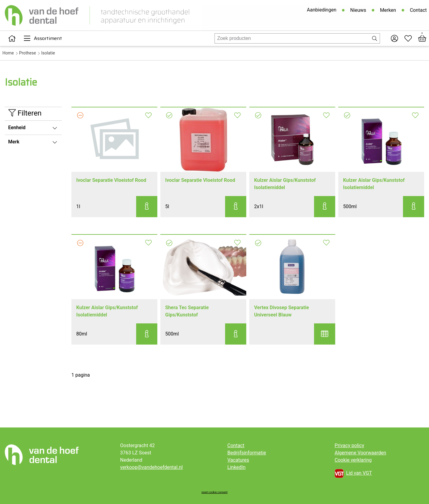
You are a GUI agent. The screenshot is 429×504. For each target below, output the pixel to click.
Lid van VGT (353, 473)
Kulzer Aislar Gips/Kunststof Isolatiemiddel (285, 184)
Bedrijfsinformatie (247, 453)
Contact (418, 10)
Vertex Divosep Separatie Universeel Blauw (282, 311)
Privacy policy (349, 445)
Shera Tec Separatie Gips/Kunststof (187, 311)
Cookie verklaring (353, 460)
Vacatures (238, 460)
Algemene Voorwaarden (360, 453)
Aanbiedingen (321, 10)
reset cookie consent (214, 492)
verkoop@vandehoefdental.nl (151, 467)
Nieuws (358, 10)
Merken (388, 10)
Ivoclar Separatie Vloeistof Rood (111, 180)
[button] (147, 207)
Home (8, 53)
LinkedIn (237, 467)
